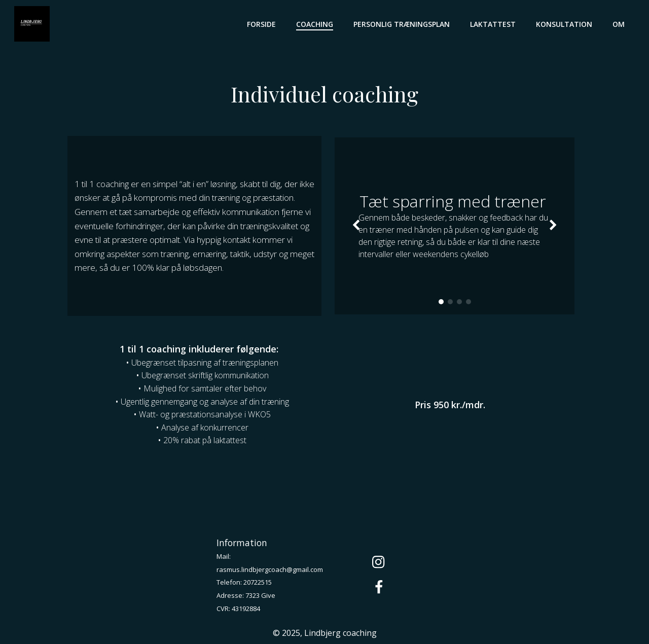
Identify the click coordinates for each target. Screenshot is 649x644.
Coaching (317, 23)
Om (621, 23)
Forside (263, 23)
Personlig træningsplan (404, 23)
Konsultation (566, 23)
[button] (441, 304)
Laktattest (495, 23)
